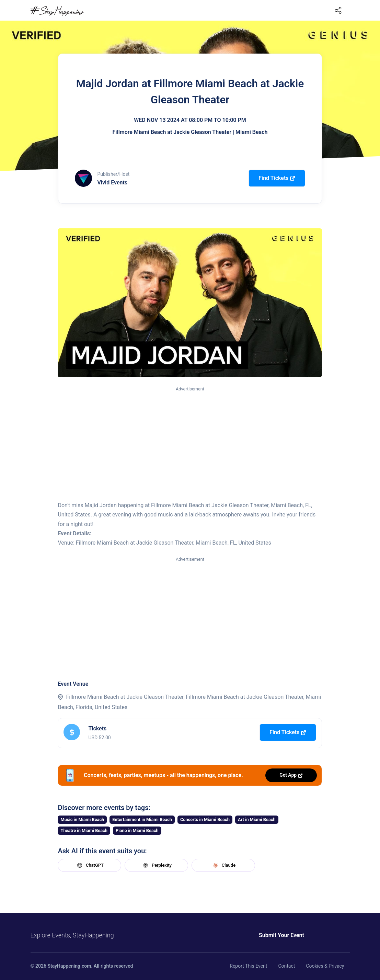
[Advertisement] (190, 444)
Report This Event (248, 966)
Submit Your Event (278, 935)
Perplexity (157, 865)
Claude (223, 865)
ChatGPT (90, 865)
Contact (286, 966)
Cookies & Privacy (325, 966)
